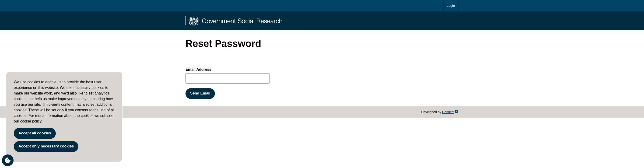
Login (451, 6)
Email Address (198, 69)
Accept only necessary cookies (46, 146)
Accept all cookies (35, 133)
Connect (450, 112)
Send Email (200, 93)
